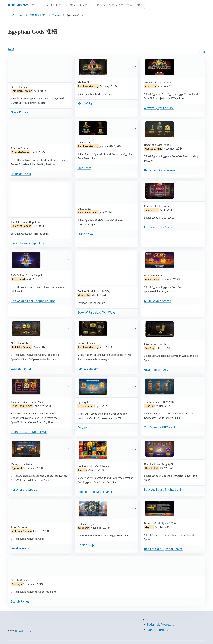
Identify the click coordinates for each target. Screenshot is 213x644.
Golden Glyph (87, 545)
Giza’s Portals (20, 112)
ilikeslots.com (24, 631)
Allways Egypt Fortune (159, 108)
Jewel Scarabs (20, 548)
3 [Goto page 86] (204, 52)
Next (11, 49)
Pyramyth (84, 428)
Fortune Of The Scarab (159, 227)
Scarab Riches (20, 601)
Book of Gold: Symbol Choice (163, 549)
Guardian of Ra (21, 369)
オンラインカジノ (82, 5)
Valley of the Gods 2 (24, 490)
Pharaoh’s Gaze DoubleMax (29, 432)
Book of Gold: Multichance (95, 492)
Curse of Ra (85, 234)
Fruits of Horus (21, 174)
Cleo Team (84, 168)
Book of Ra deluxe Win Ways (96, 312)
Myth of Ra (85, 103)
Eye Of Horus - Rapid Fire (27, 243)
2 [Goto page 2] (200, 52)
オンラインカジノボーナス (115, 5)
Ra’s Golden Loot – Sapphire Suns (33, 301)
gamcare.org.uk (157, 630)
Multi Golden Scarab (158, 301)
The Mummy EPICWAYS (160, 427)
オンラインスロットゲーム (49, 5)
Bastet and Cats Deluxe (160, 170)
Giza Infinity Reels (156, 370)
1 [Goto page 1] (195, 52)
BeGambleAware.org (161, 625)
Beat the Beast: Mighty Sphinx (164, 490)
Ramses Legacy (88, 369)
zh (138, 5)
